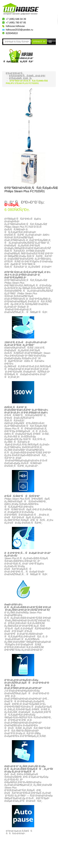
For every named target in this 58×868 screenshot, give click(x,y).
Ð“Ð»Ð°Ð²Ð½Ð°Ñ (15, 73)
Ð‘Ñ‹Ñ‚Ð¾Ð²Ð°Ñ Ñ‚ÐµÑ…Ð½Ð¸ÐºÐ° (27, 76)
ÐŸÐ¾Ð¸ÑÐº (39, 42)
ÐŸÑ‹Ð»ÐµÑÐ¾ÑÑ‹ (20, 78)
